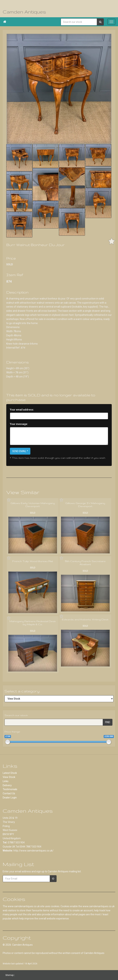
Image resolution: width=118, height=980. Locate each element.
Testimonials (10, 789)
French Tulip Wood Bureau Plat (33, 561)
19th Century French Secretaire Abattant (85, 563)
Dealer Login (10, 798)
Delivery (7, 785)
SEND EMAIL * (20, 451)
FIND (108, 722)
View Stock (9, 777)
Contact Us (9, 793)
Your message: (19, 424)
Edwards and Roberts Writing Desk (85, 619)
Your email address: (22, 410)
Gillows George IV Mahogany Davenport (85, 505)
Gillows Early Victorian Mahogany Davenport (33, 505)
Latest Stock (10, 773)
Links (6, 781)
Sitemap (9, 975)
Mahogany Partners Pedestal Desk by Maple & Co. (33, 623)
